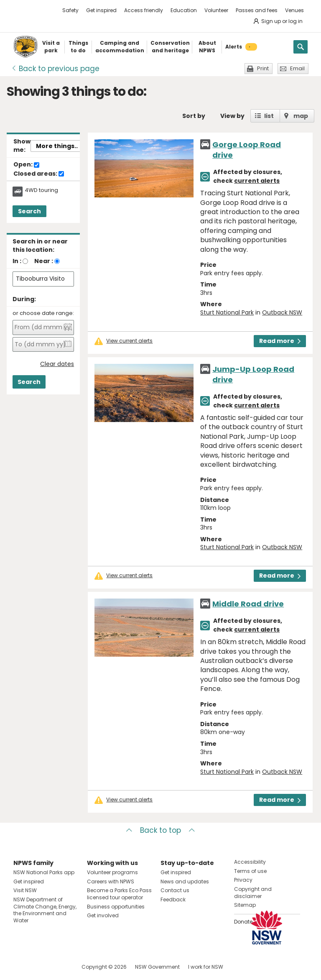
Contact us (175, 890)
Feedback (173, 899)
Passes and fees (257, 10)
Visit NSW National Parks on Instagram (39, 967)
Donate (243, 922)
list (269, 116)
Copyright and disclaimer (253, 893)
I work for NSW (206, 967)
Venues (294, 10)
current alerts (257, 181)
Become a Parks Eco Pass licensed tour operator (119, 894)
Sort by (194, 116)
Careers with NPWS (111, 881)
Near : (44, 261)
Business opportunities (116, 907)
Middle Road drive (248, 604)
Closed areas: (39, 174)
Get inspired (101, 10)
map (301, 116)
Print (263, 68)
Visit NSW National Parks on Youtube (57, 967)
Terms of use (250, 871)
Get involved (103, 915)
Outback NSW (282, 312)
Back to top (160, 830)
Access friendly (144, 10)
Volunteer (216, 10)
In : (17, 261)
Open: (26, 165)
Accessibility (250, 862)
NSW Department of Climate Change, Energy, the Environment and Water (45, 910)
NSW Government (157, 967)
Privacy (243, 880)
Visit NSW (25, 890)
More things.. (57, 146)
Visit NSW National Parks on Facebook (21, 967)
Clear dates (57, 364)
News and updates (185, 881)
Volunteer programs (112, 872)
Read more (280, 341)
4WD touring (41, 190)
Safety (70, 10)
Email (297, 68)
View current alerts (129, 341)
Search (29, 211)
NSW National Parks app (44, 872)
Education (184, 10)
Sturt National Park (227, 312)
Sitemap (245, 905)
